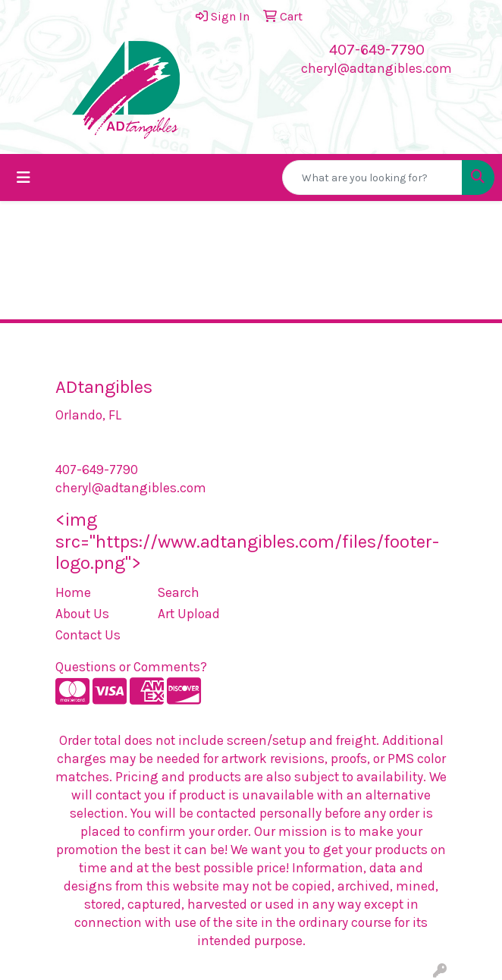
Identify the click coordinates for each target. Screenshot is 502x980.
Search (179, 592)
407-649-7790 (377, 50)
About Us (82, 614)
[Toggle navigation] (24, 178)
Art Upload (189, 614)
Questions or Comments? (131, 667)
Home (73, 592)
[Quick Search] (372, 177)
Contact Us (88, 635)
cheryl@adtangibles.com (376, 68)
